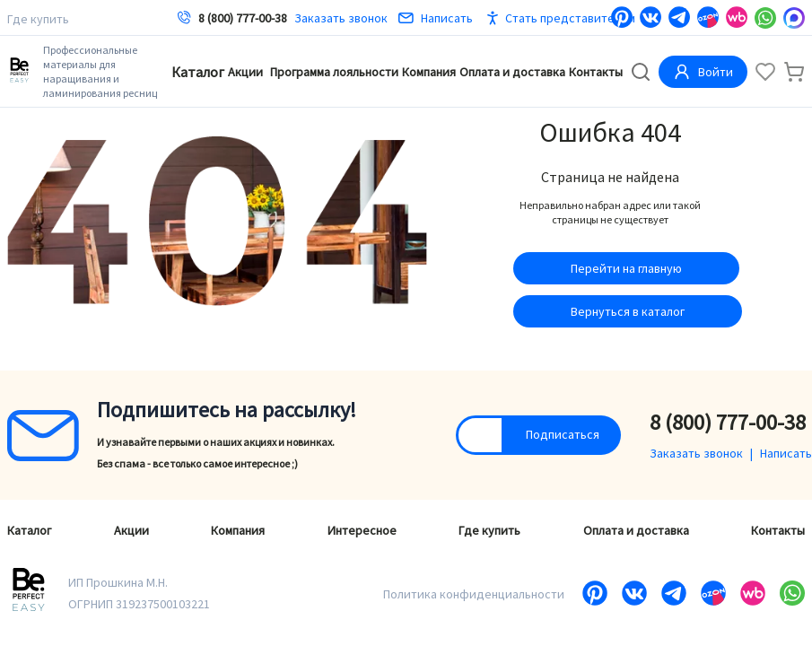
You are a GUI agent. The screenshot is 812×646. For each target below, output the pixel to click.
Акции (245, 72)
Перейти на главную (626, 268)
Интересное (362, 530)
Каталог (198, 72)
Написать (436, 18)
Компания (429, 72)
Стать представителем (570, 18)
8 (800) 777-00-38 (243, 18)
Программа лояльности (334, 72)
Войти (703, 72)
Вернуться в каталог (628, 311)
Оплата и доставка (512, 72)
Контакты (596, 72)
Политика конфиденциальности (474, 594)
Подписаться (563, 434)
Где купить (38, 19)
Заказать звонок (341, 18)
